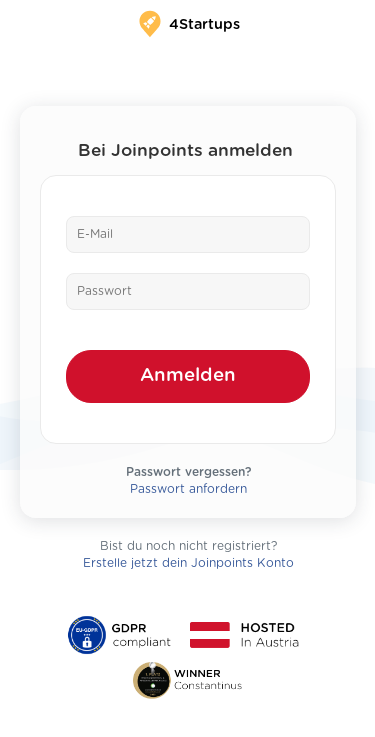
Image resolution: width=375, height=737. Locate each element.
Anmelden (188, 375)
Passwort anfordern (188, 489)
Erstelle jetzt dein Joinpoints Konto (188, 563)
